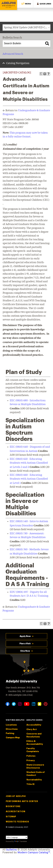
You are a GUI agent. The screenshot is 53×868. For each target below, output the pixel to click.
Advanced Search (13, 54)
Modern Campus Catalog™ (34, 852)
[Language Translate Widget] (17, 837)
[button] (26, 4)
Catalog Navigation (18, 63)
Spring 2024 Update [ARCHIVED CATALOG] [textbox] (27, 28)
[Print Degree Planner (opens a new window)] (41, 74)
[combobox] (26, 27)
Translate (21, 841)
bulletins (12, 850)
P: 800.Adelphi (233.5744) (19, 695)
